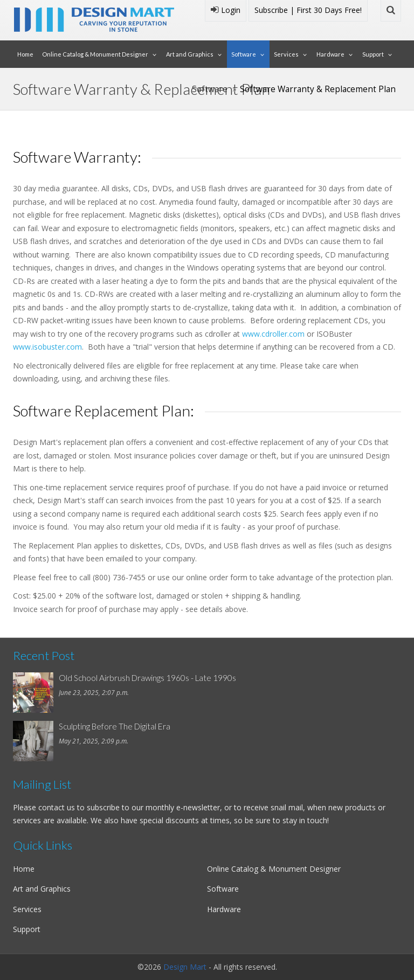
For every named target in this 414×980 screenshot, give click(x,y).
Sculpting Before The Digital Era (115, 726)
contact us (57, 807)
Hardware (330, 54)
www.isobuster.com (47, 347)
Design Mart (185, 967)
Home (25, 54)
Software (244, 54)
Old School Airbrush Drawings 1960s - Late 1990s (147, 678)
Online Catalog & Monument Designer (95, 54)
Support (373, 54)
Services (286, 54)
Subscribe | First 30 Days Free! (308, 10)
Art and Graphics (190, 54)
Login (226, 10)
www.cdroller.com (273, 334)
